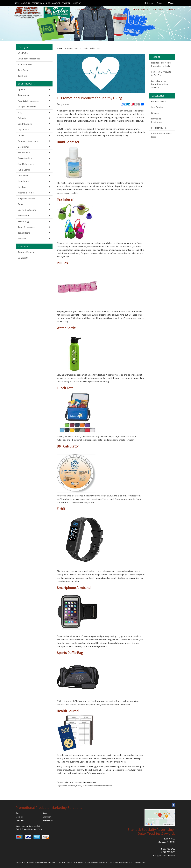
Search (46, 813)
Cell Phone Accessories (29, 59)
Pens (20, 204)
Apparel (81, 11)
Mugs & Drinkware (26, 198)
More (171, 11)
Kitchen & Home (26, 193)
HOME (17, 3)
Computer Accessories (29, 141)
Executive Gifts (25, 158)
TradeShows (141, 11)
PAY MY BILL (67, 3)
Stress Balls (24, 216)
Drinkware (109, 11)
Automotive (24, 95)
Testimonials (48, 821)
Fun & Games (24, 170)
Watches (22, 239)
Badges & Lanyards (27, 107)
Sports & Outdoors (27, 210)
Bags (94, 11)
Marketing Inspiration (156, 120)
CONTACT (56, 3)
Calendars (23, 118)
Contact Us (23, 258)
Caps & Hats (24, 130)
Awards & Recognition (28, 101)
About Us (19, 817)
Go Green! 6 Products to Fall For (161, 73)
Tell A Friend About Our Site (29, 829)
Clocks (21, 135)
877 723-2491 (169, 849)
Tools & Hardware (26, 227)
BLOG (48, 3)
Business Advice (159, 101)
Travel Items (24, 233)
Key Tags (22, 187)
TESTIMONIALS (38, 3)
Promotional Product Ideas (85, 782)
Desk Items (23, 147)
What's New (24, 53)
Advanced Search (26, 252)
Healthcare (23, 181)
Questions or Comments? (28, 826)
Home (60, 48)
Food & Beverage (26, 164)
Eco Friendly (24, 152)
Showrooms (48, 817)
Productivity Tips (159, 128)
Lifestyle (69, 782)
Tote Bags (23, 70)
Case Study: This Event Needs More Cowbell (160, 84)
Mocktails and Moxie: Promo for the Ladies (161, 64)
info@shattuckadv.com (164, 855)
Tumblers (23, 76)
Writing (158, 11)
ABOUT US (26, 3)
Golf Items (23, 175)
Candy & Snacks (25, 124)
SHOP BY (77, 3)
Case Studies (157, 107)
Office (124, 11)
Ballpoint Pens (25, 64)
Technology (24, 221)
